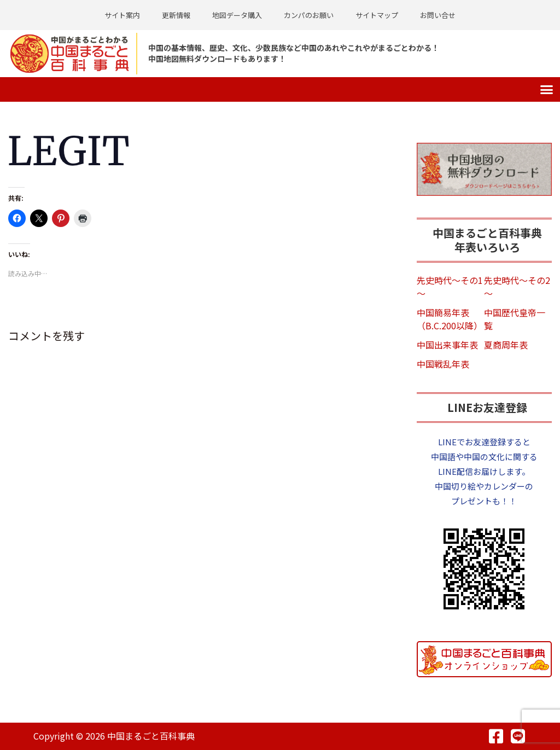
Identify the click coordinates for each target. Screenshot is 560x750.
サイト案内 (122, 15)
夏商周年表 (506, 345)
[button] (547, 90)
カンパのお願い (309, 15)
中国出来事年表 (447, 345)
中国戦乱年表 (443, 364)
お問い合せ (438, 15)
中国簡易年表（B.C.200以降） (450, 319)
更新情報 (176, 15)
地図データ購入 (237, 15)
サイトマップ (377, 15)
